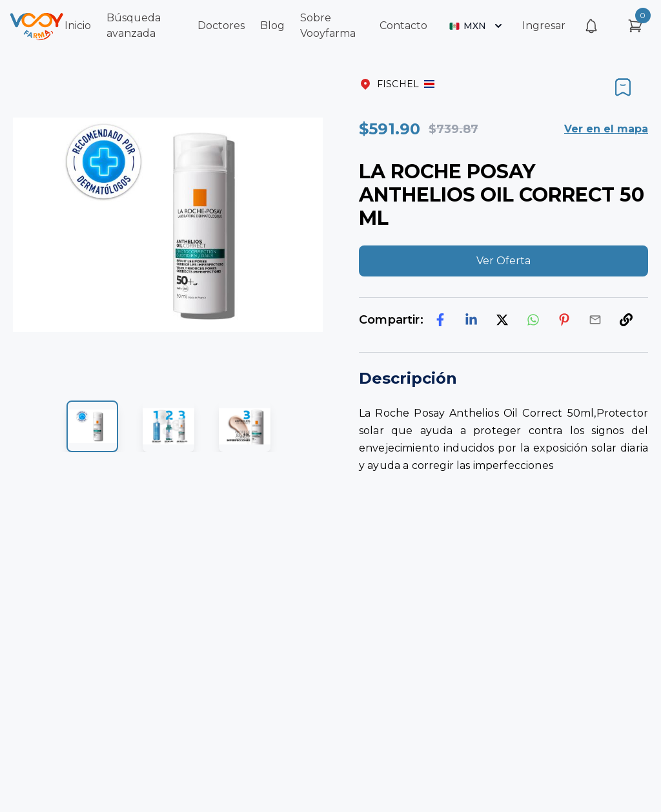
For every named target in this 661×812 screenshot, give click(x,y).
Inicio (78, 26)
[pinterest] (564, 320)
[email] (595, 320)
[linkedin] (471, 320)
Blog (272, 26)
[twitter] (502, 320)
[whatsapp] (533, 320)
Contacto (403, 26)
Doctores (221, 26)
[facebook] (440, 320)
